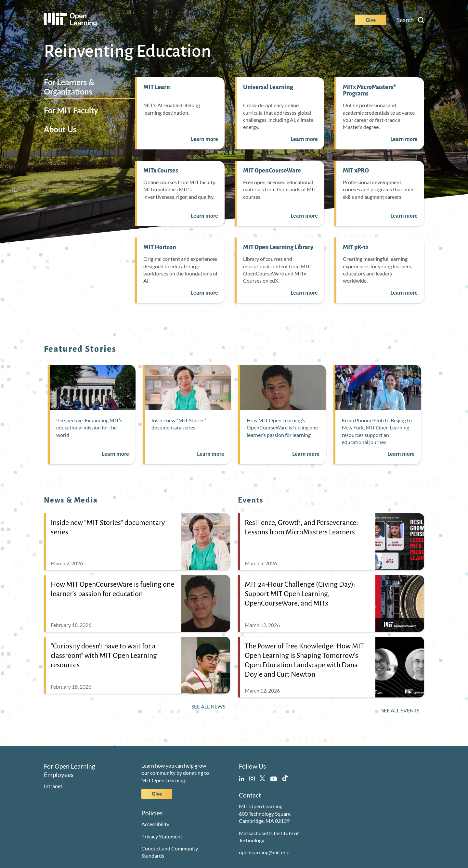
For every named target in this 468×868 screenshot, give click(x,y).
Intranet (53, 786)
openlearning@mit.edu (264, 852)
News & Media (71, 500)
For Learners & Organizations (69, 87)
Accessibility (155, 824)
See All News (208, 706)
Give (371, 20)
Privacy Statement (162, 836)
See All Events (400, 710)
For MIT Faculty (71, 110)
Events (251, 500)
